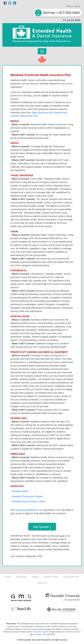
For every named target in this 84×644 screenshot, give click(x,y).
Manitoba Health (20, 491)
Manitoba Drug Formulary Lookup (29, 501)
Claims (35, 577)
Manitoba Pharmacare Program (28, 496)
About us (42, 583)
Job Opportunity (71, 577)
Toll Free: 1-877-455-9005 (57, 13)
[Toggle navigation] (42, 51)
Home (8, 577)
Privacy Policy (51, 577)
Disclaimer (22, 577)
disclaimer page (39, 632)
